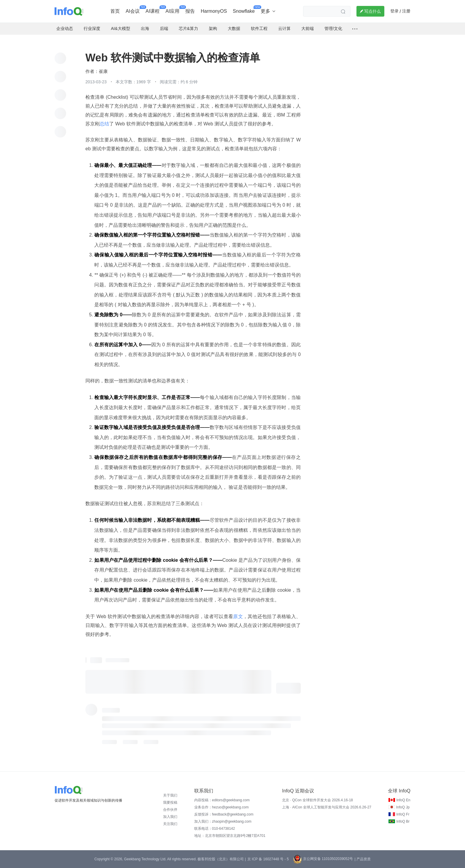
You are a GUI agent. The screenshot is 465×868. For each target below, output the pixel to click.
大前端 (308, 28)
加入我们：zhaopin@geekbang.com (223, 821)
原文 (238, 616)
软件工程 (259, 28)
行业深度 (92, 28)
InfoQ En (403, 800)
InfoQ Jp (403, 807)
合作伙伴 (170, 810)
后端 (164, 28)
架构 (213, 28)
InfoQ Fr (403, 814)
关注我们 (170, 824)
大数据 (234, 28)
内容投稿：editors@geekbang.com (222, 800)
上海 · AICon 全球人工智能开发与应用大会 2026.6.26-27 (327, 807)
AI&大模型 (121, 28)
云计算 (284, 28)
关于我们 (170, 795)
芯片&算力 (188, 28)
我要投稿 (170, 802)
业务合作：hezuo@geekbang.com (222, 807)
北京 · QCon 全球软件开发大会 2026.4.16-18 (317, 800)
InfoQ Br (403, 821)
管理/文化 (333, 28)
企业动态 (65, 28)
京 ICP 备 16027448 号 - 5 (268, 859)
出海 (145, 28)
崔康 (103, 71)
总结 (104, 124)
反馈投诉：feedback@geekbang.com (224, 814)
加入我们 (170, 817)
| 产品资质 (362, 859)
